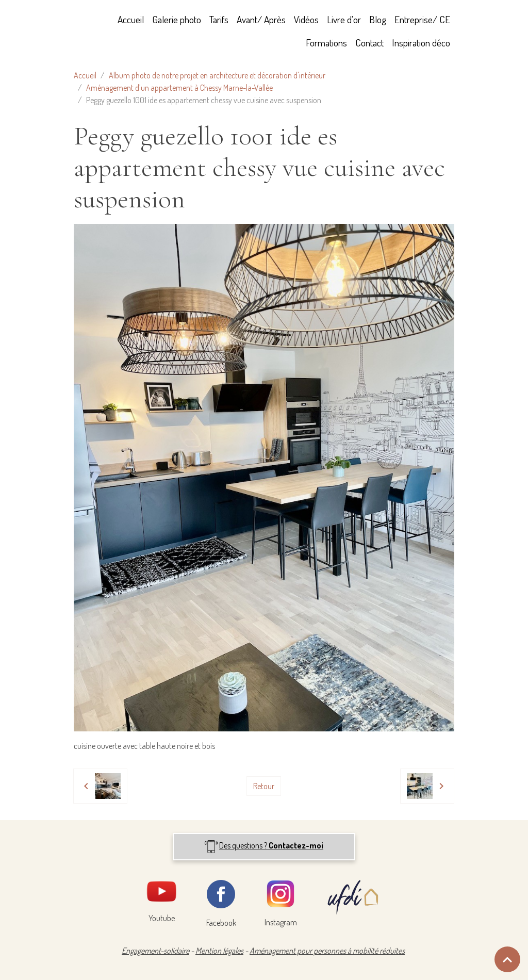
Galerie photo (177, 19)
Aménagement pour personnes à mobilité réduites (327, 951)
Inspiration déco (421, 43)
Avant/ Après (261, 19)
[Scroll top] (507, 959)
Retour (264, 786)
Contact (369, 43)
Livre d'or (344, 19)
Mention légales (219, 951)
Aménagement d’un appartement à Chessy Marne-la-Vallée (179, 88)
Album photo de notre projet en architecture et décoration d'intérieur (217, 75)
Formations (326, 43)
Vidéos (306, 19)
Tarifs (219, 19)
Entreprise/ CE (422, 19)
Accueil (131, 19)
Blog (378, 19)
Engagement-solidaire (155, 951)
